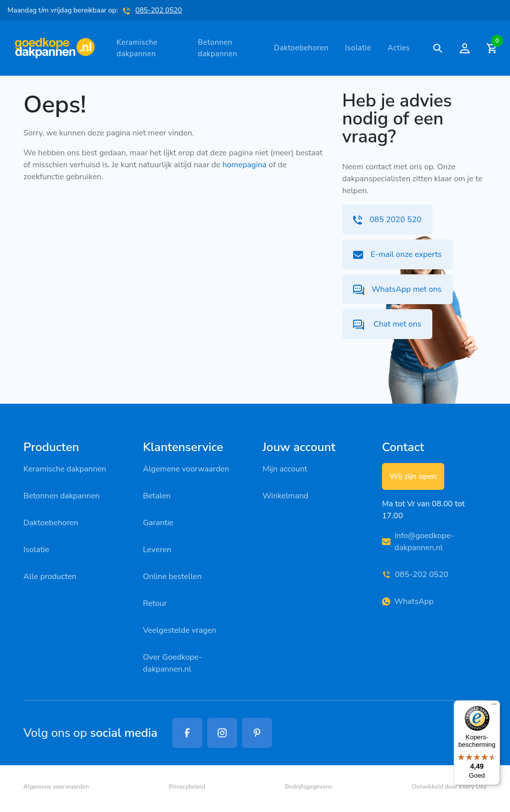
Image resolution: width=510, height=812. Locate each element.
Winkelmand (285, 496)
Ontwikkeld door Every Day (449, 787)
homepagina (245, 165)
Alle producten (50, 577)
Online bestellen (172, 577)
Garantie (158, 523)
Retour (155, 603)
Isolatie (358, 48)
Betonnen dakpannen (217, 48)
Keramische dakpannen (137, 48)
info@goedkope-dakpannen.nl (418, 542)
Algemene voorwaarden (186, 469)
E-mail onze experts (397, 254)
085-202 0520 (159, 10)
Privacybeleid (187, 787)
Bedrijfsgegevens (308, 787)
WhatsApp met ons (397, 290)
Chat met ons (387, 324)
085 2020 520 (387, 220)
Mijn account (285, 469)
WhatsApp (408, 601)
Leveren (157, 550)
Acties (399, 48)
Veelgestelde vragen (180, 630)
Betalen (157, 496)
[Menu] (494, 706)
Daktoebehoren (301, 48)
